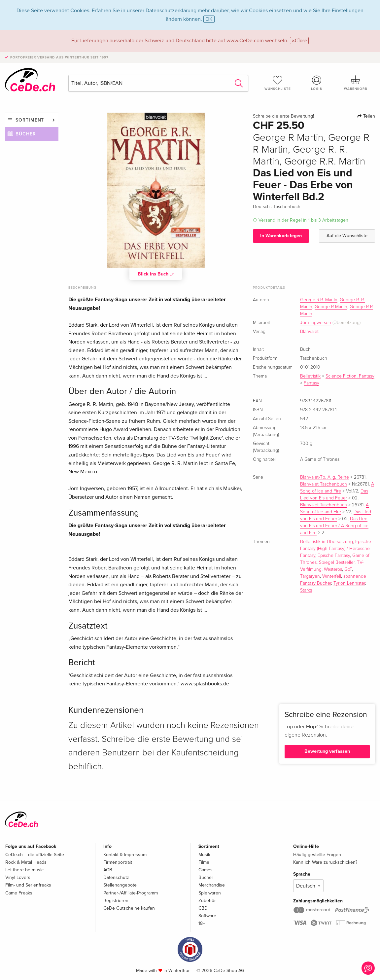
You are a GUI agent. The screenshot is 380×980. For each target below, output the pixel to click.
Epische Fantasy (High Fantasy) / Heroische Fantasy (336, 549)
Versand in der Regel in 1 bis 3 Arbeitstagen (303, 220)
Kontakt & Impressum (125, 855)
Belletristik (310, 376)
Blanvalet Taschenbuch (324, 484)
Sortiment (30, 120)
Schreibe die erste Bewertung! (283, 116)
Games (206, 870)
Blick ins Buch (156, 274)
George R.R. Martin (319, 300)
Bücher (26, 134)
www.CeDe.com (245, 41)
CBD (203, 908)
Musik (204, 855)
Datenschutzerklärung (171, 11)
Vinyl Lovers (18, 877)
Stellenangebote (120, 885)
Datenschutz (116, 877)
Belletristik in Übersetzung (327, 542)
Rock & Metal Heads (26, 862)
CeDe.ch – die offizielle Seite (35, 855)
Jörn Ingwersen (316, 323)
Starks (306, 590)
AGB (108, 870)
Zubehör (207, 901)
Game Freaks (19, 893)
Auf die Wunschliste (347, 236)
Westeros (333, 569)
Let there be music (24, 870)
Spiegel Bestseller (337, 563)
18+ (202, 923)
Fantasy (311, 383)
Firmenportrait (118, 862)
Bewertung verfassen (327, 751)
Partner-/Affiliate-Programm (131, 893)
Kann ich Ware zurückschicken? (325, 862)
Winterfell (332, 576)
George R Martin (331, 307)
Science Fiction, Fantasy (350, 376)
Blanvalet (309, 332)
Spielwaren (210, 893)
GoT (348, 569)
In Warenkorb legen (281, 236)
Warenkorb (356, 83)
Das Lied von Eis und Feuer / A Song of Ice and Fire (334, 526)
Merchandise (212, 885)
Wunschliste (278, 83)
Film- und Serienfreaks (28, 885)
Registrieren (116, 901)
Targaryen (310, 576)
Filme (204, 862)
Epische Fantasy (334, 556)
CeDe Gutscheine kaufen (129, 908)
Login (317, 83)
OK (209, 19)
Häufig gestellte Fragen (317, 855)
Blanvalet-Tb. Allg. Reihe (325, 477)
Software (207, 916)
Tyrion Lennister (349, 583)
